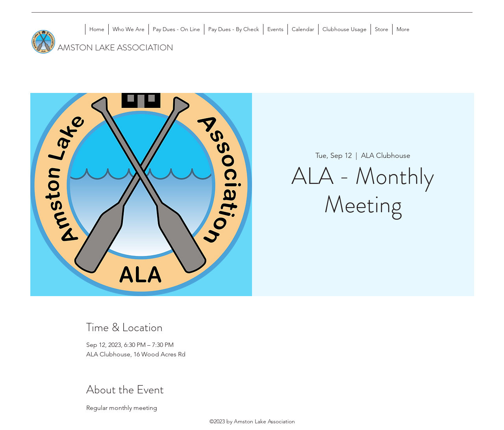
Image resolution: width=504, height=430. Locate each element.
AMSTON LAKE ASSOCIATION (115, 47)
